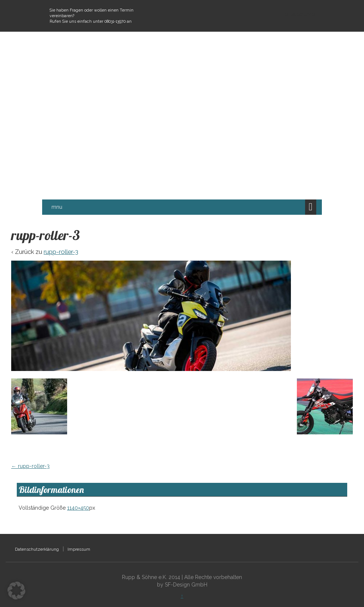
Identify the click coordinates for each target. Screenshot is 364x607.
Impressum (79, 549)
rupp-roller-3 (61, 252)
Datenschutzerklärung (37, 549)
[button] (16, 591)
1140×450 (78, 508)
